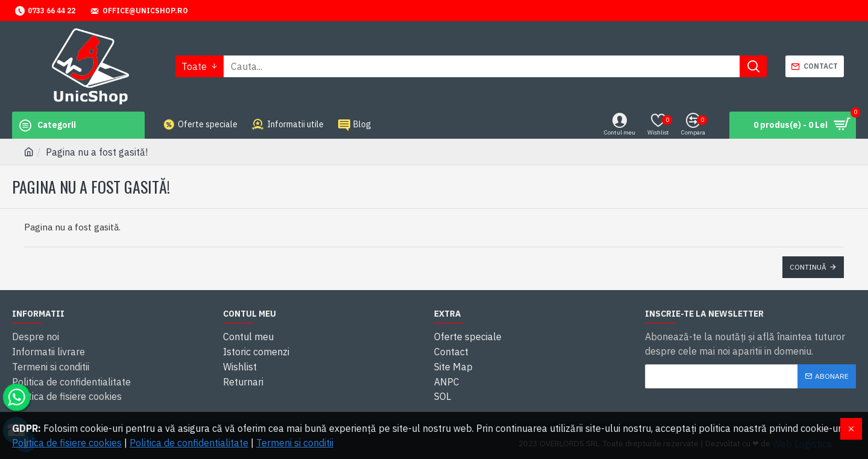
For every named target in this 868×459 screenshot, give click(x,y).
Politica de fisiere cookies (67, 443)
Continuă (808, 267)
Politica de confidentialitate (189, 443)
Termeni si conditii (295, 443)
